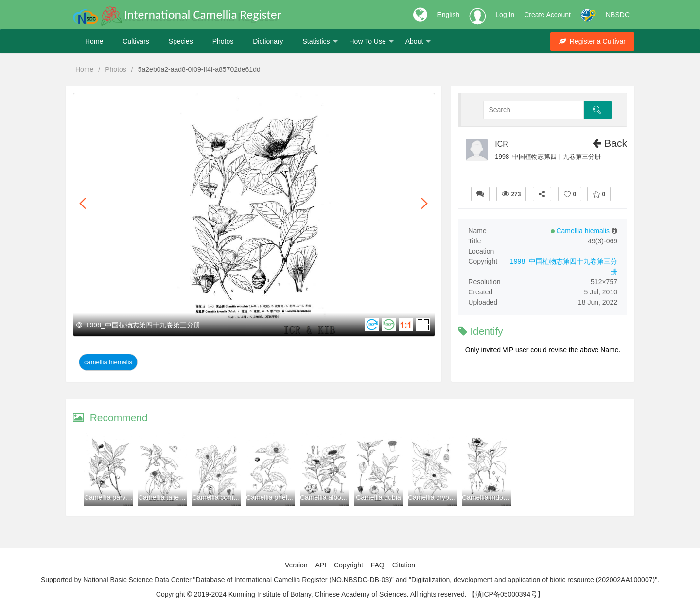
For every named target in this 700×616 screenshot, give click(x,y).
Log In (505, 15)
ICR (502, 144)
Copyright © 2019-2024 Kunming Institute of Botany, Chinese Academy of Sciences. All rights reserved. (311, 594)
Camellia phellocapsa (278, 497)
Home (94, 41)
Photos (223, 41)
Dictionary (268, 41)
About (419, 42)
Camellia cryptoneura (440, 497)
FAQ (378, 565)
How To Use (372, 42)
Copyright (349, 565)
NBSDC (618, 15)
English (448, 15)
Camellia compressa (223, 497)
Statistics (320, 42)
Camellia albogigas (329, 497)
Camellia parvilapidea (117, 497)
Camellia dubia (378, 497)
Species (181, 41)
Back (610, 143)
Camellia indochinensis (497, 497)
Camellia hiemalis (108, 362)
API (321, 565)
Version (296, 565)
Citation (404, 565)
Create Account (547, 15)
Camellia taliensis (165, 497)
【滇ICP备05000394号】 (507, 594)
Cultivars (136, 41)
